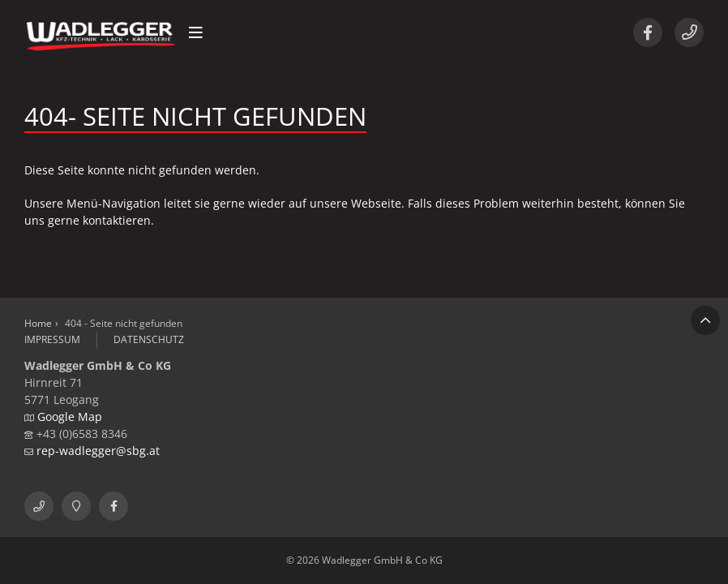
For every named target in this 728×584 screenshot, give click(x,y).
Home (38, 323)
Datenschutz (149, 339)
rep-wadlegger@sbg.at (98, 451)
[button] (196, 32)
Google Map (70, 417)
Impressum (52, 339)
